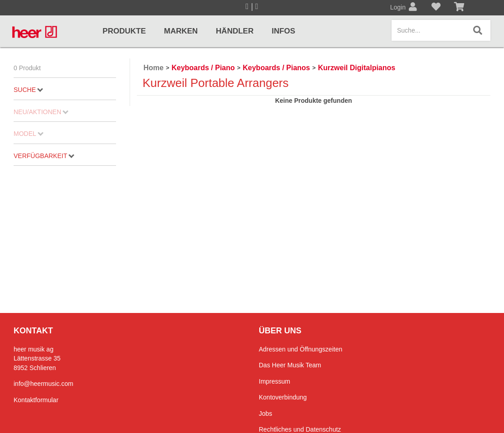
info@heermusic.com (44, 384)
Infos (283, 31)
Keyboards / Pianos (277, 68)
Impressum (274, 381)
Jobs (266, 414)
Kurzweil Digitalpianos (357, 68)
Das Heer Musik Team (290, 365)
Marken (181, 31)
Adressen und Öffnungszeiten (300, 349)
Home (154, 68)
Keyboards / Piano (203, 68)
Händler (235, 31)
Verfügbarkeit (44, 156)
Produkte (124, 31)
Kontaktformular (36, 400)
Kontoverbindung (283, 397)
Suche (28, 90)
